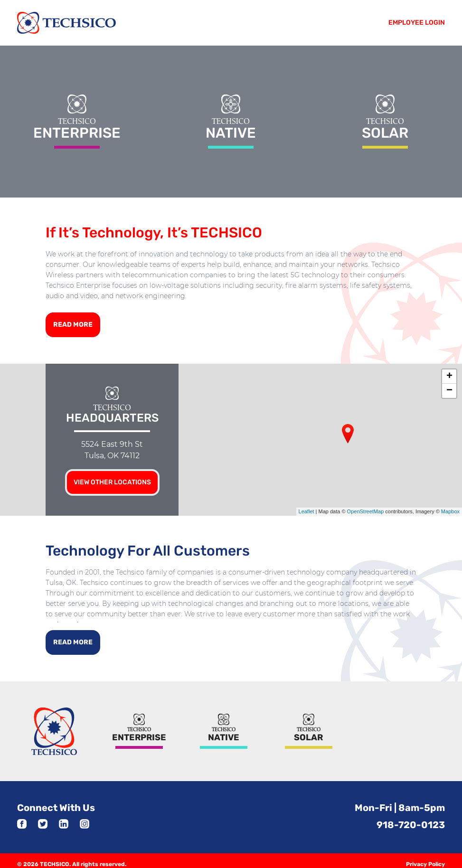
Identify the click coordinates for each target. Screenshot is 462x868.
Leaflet (306, 508)
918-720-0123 (411, 818)
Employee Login (417, 23)
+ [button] (449, 373)
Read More (73, 321)
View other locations (112, 478)
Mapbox (450, 508)
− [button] (449, 387)
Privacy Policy (425, 857)
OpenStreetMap (366, 508)
